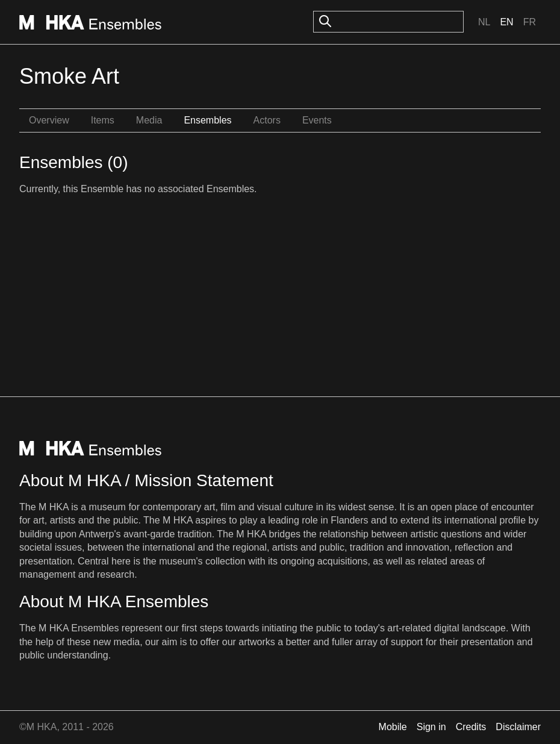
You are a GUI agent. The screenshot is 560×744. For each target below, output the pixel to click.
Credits (471, 727)
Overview (49, 120)
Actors (267, 120)
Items (103, 120)
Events (317, 120)
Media (149, 120)
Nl (484, 22)
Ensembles (207, 120)
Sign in (431, 727)
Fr (530, 22)
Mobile (393, 727)
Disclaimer (518, 727)
